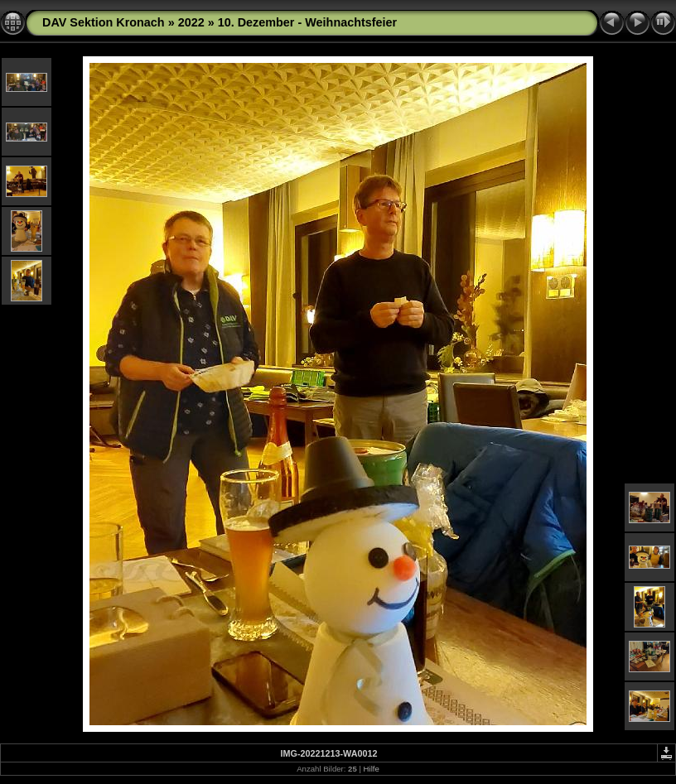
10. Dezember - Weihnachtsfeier (307, 22)
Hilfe (372, 769)
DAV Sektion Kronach (104, 22)
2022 (191, 22)
